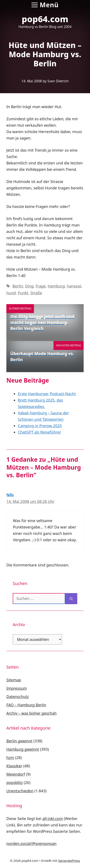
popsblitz (15, 782)
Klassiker (14, 766)
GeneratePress (69, 861)
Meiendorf (16, 774)
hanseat (74, 286)
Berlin (18, 286)
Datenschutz (18, 697)
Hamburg (56, 286)
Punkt (23, 293)
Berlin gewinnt (19, 741)
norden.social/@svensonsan (31, 843)
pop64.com (45, 19)
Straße (36, 293)
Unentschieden (20, 791)
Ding (29, 286)
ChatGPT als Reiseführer (39, 432)
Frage (41, 286)
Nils (10, 495)
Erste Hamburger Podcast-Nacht (47, 394)
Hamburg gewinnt (23, 749)
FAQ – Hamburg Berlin (26, 705)
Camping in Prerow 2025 (40, 426)
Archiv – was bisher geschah (32, 713)
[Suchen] (71, 599)
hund (11, 293)
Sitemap (14, 680)
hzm (10, 758)
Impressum (17, 688)
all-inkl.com (53, 819)
